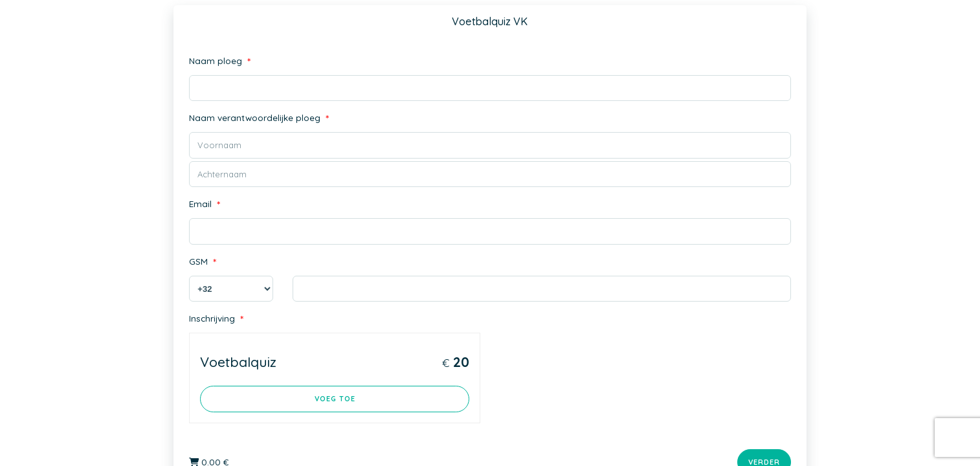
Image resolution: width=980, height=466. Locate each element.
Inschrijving (216, 319)
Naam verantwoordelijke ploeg (257, 119)
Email (204, 205)
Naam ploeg (218, 62)
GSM (202, 262)
